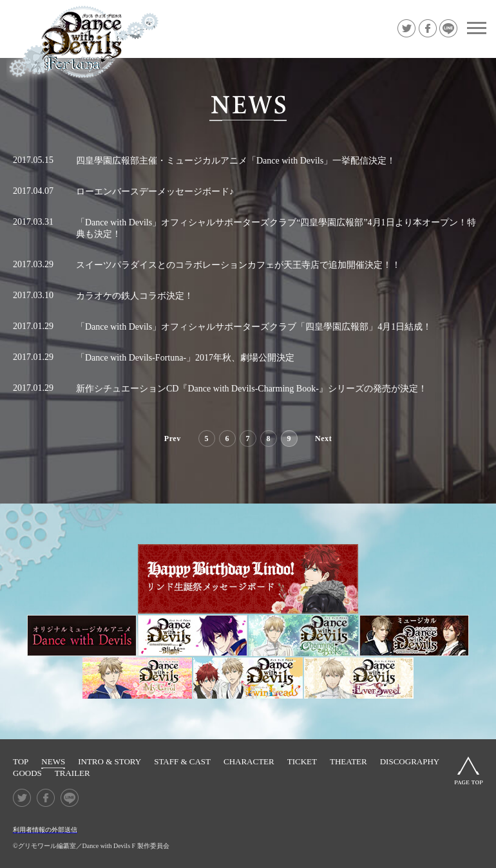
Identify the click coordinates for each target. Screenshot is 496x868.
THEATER (348, 761)
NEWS (53, 761)
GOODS (27, 773)
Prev (173, 439)
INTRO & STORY (110, 761)
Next (323, 439)
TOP (21, 761)
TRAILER (72, 773)
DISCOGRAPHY (410, 761)
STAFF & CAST (182, 761)
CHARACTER (249, 761)
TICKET (302, 761)
